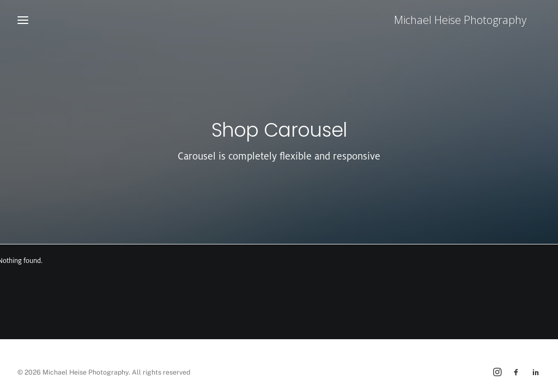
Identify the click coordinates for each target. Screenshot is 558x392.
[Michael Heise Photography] (474, 20)
